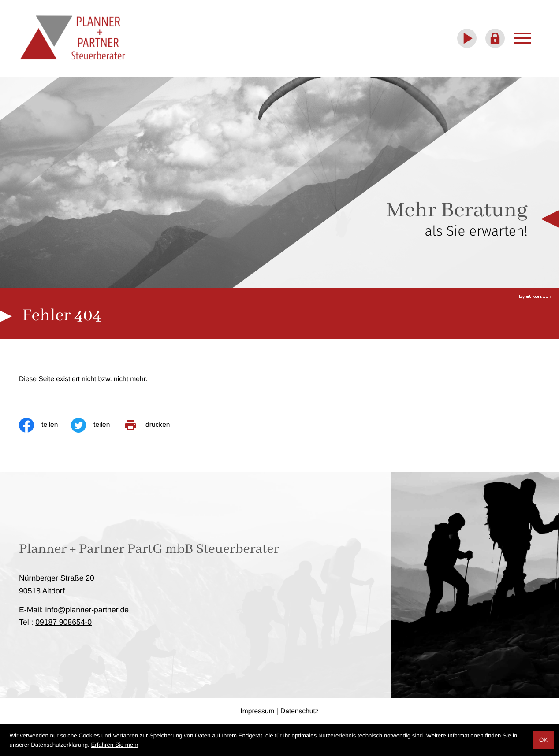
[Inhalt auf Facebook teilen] (45, 425)
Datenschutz (300, 711)
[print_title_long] (153, 425)
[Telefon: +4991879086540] (63, 622)
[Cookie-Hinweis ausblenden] (543, 740)
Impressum (257, 711)
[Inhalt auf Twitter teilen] (97, 425)
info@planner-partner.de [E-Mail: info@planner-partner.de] (87, 610)
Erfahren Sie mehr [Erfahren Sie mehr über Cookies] (115, 745)
